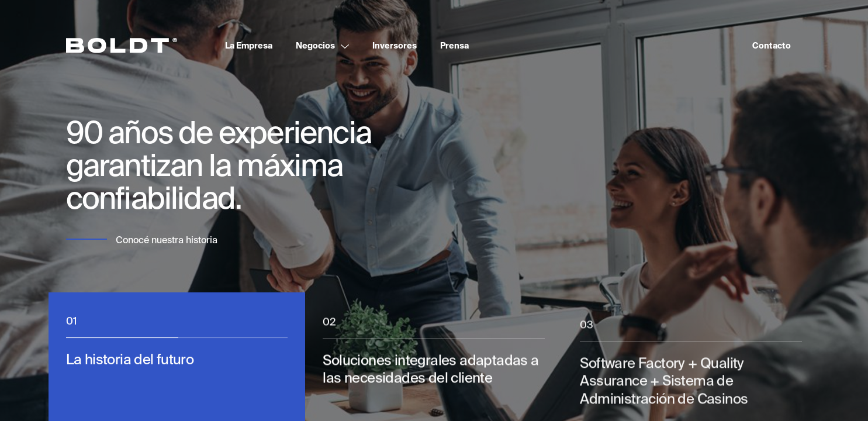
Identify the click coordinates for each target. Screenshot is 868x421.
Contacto (772, 46)
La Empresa (249, 46)
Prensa (454, 46)
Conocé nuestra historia (167, 240)
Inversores (395, 46)
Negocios (315, 46)
